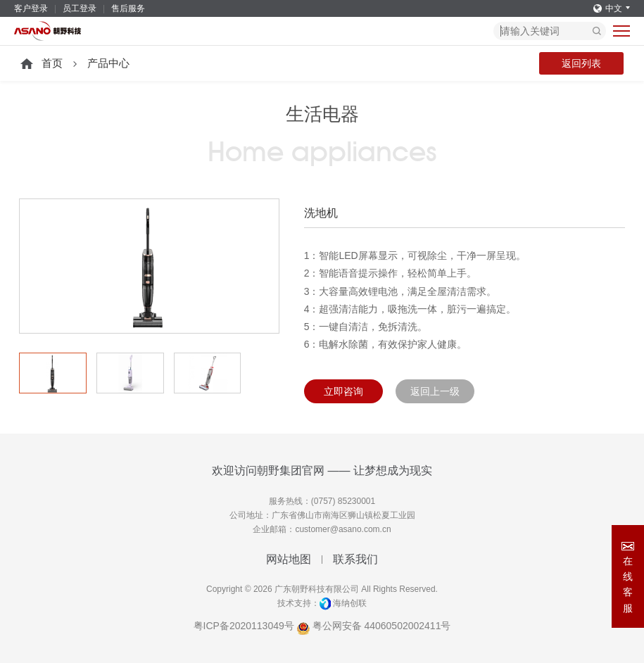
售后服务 (128, 8)
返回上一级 (435, 391)
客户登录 (31, 8)
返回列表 (581, 63)
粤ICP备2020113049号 (244, 626)
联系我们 (355, 559)
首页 (52, 63)
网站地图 (289, 559)
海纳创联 (350, 603)
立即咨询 (343, 391)
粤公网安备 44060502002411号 (374, 626)
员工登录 (80, 8)
